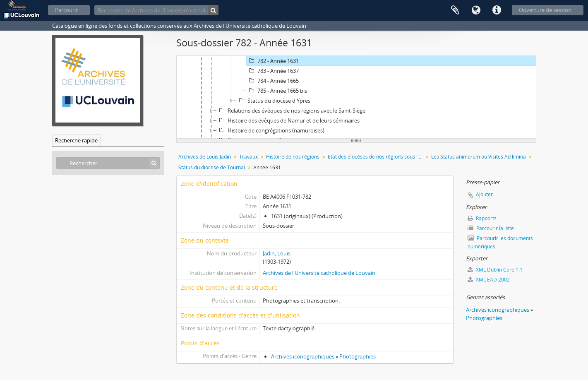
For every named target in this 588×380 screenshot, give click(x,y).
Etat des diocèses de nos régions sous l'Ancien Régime (376, 157)
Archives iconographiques (303, 356)
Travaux (248, 157)
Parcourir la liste (491, 228)
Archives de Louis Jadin (205, 157)
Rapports (482, 218)
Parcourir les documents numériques (500, 242)
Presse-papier (455, 10)
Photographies (358, 356)
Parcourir (66, 10)
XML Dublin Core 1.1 (495, 270)
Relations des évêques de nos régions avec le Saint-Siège (291, 111)
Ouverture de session (545, 10)
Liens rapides (497, 10)
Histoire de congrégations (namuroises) (271, 130)
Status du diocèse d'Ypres (274, 101)
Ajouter (484, 194)
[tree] (356, 97)
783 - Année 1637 (273, 71)
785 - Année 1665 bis (277, 91)
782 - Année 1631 (273, 61)
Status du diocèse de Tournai (212, 167)
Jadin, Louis (277, 253)
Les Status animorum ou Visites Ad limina (479, 157)
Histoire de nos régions (293, 157)
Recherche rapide (76, 140)
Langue (476, 10)
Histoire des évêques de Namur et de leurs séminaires (288, 120)
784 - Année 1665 (273, 81)
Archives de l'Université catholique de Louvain (319, 273)
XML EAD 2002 (489, 280)
